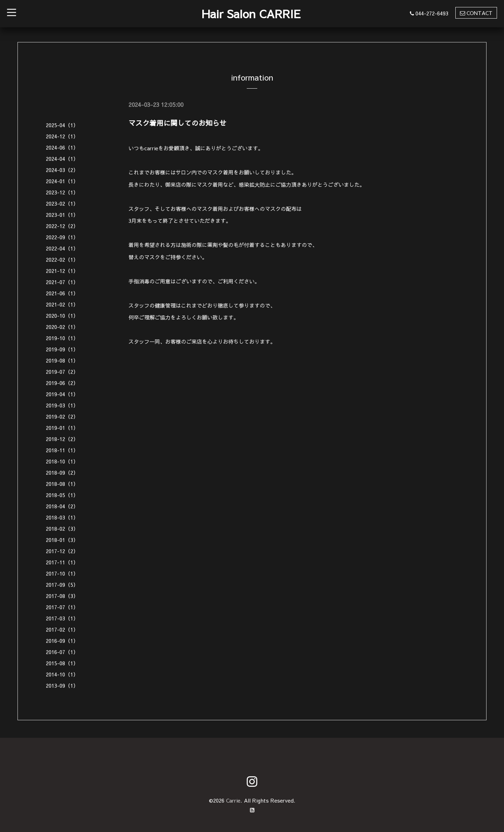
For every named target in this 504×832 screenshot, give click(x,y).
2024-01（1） (62, 181)
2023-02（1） (62, 203)
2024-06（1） (62, 147)
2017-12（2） (62, 551)
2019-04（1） (62, 394)
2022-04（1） (62, 248)
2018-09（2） (62, 472)
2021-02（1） (62, 304)
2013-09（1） (62, 685)
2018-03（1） (62, 517)
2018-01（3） (62, 540)
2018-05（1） (62, 495)
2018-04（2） (62, 506)
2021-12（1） (62, 271)
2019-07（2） (62, 372)
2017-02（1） (62, 629)
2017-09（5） (62, 585)
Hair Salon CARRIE (251, 13)
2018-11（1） (62, 450)
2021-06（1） (62, 293)
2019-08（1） (62, 360)
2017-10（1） (62, 573)
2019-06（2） (62, 383)
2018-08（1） (62, 484)
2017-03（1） (62, 618)
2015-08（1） (62, 663)
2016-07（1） (62, 652)
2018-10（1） (62, 461)
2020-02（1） (62, 327)
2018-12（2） (62, 439)
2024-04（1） (62, 159)
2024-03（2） (62, 170)
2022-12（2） (62, 226)
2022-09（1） (62, 237)
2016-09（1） (62, 641)
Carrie (233, 800)
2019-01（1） (62, 428)
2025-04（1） (62, 125)
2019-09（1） (62, 349)
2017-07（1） (62, 607)
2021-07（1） (62, 282)
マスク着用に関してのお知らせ (177, 123)
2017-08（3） (62, 596)
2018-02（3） (62, 528)
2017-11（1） (62, 562)
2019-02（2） (62, 416)
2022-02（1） (62, 259)
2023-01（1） (62, 215)
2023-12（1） (62, 192)
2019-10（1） (62, 338)
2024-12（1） (62, 136)
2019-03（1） (62, 405)
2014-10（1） (62, 674)
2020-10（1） (62, 315)
